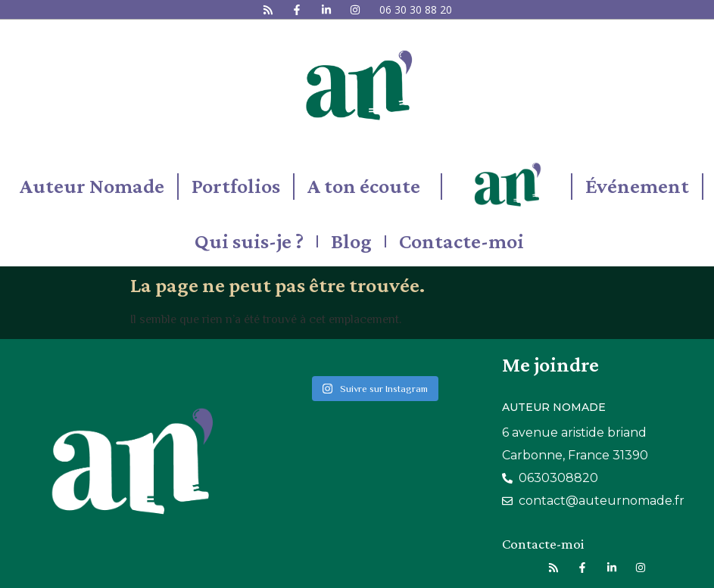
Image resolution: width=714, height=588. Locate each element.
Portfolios (236, 186)
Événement (637, 186)
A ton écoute (368, 186)
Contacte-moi (461, 241)
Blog (351, 241)
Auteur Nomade (92, 186)
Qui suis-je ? (249, 241)
